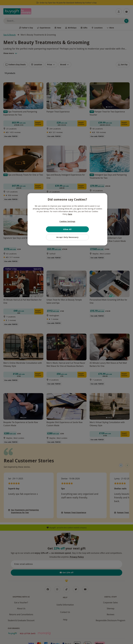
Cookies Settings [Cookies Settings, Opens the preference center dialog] (67, 221)
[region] (67, 219)
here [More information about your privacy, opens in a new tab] (70, 214)
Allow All (67, 229)
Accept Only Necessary (67, 237)
